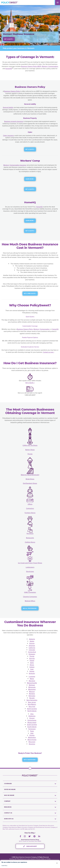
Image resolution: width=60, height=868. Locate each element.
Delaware (32, 654)
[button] (57, 863)
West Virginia (32, 740)
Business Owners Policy (12, 91)
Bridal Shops (30, 479)
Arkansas (32, 646)
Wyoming (32, 744)
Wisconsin (32, 742)
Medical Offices (30, 601)
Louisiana (32, 677)
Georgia (32, 658)
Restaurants (30, 538)
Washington (32, 738)
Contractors (30, 508)
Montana (32, 694)
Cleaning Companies (30, 597)
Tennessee (32, 729)
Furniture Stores (30, 513)
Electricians (30, 572)
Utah (32, 733)
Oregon (32, 718)
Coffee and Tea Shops (30, 445)
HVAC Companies (30, 592)
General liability (8, 107)
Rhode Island (32, 723)
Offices (30, 504)
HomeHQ (9, 69)
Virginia (32, 735)
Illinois (32, 665)
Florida (32, 656)
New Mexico (32, 704)
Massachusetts (32, 683)
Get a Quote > (30, 383)
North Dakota (32, 711)
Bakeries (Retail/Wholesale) (30, 475)
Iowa (32, 669)
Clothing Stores (30, 542)
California (32, 648)
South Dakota (32, 727)
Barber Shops (30, 450)
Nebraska (32, 696)
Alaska (32, 641)
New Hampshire (32, 700)
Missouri (32, 692)
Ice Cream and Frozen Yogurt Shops (30, 563)
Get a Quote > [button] (9, 39)
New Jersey (32, 702)
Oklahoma (32, 716)
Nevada (32, 698)
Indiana (32, 667)
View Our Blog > (30, 833)
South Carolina (32, 725)
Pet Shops (30, 534)
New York (32, 707)
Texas (32, 731)
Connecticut (32, 652)
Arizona (32, 643)
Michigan (32, 685)
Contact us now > (49, 352)
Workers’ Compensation (50, 66)
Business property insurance (14, 121)
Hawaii (32, 661)
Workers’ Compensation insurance (15, 165)
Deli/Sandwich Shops (30, 483)
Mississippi (32, 689)
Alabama (32, 639)
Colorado (32, 650)
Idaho (32, 663)
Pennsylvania (32, 720)
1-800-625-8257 (30, 846)
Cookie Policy (4, 866)
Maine (32, 679)
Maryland (32, 681)
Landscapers (30, 567)
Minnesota (32, 687)
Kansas (32, 671)
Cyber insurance (8, 136)
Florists (30, 454)
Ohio (32, 714)
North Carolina (32, 709)
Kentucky (32, 673)
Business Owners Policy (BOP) (31, 66)
